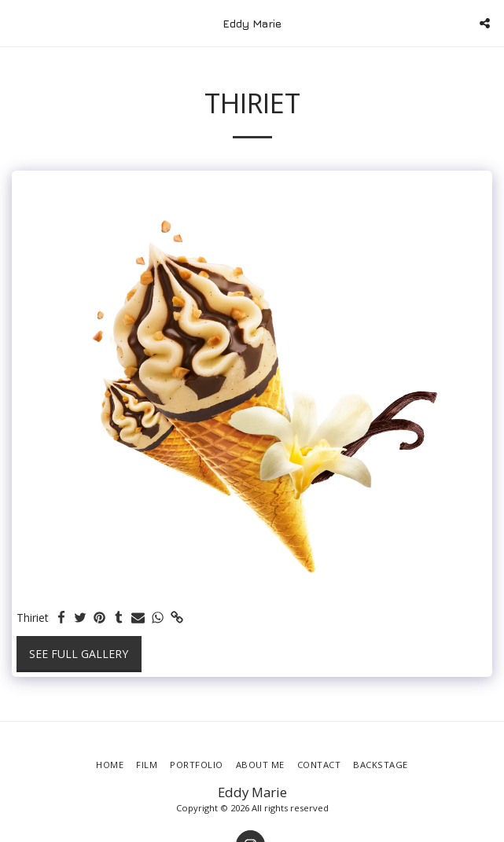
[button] (17, 22)
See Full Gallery (79, 654)
